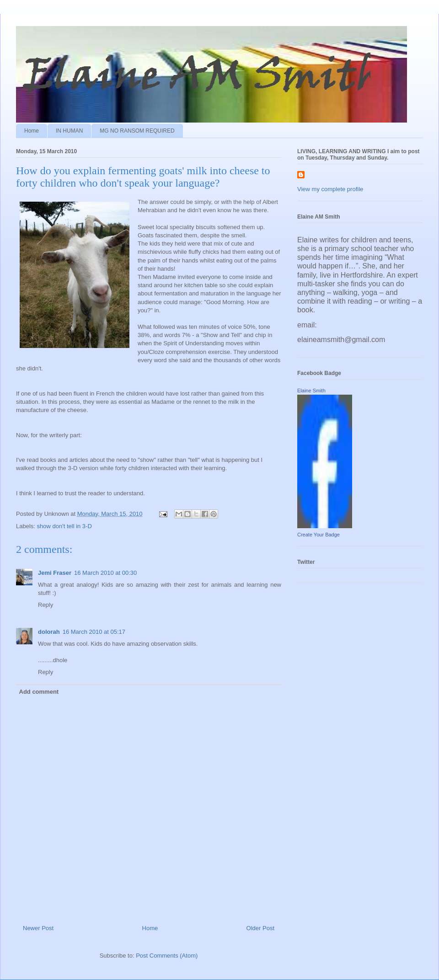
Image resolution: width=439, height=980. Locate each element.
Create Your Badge (319, 535)
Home (32, 131)
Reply (46, 605)
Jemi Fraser (55, 573)
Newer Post (38, 928)
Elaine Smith (311, 391)
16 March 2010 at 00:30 (105, 573)
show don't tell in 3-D (64, 526)
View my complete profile (330, 189)
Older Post (260, 928)
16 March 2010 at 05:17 (94, 632)
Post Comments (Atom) (167, 956)
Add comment (39, 692)
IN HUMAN (69, 131)
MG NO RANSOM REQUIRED (137, 131)
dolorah (49, 632)
